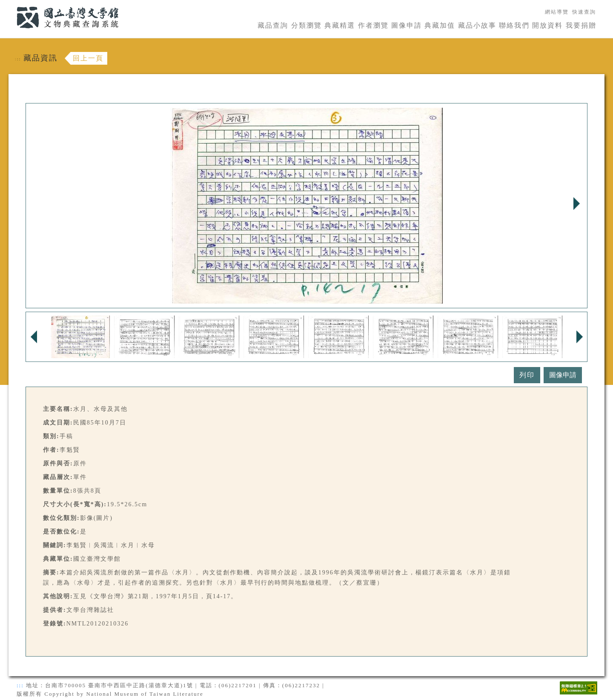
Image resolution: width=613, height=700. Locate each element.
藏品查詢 (273, 25)
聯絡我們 (514, 25)
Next (576, 204)
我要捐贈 (581, 25)
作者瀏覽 (373, 25)
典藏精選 (340, 25)
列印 (527, 375)
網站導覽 (557, 12)
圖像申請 (407, 25)
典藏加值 (440, 25)
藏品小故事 (477, 25)
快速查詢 (584, 12)
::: (11, 5)
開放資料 (547, 25)
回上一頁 (88, 58)
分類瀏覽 (306, 25)
